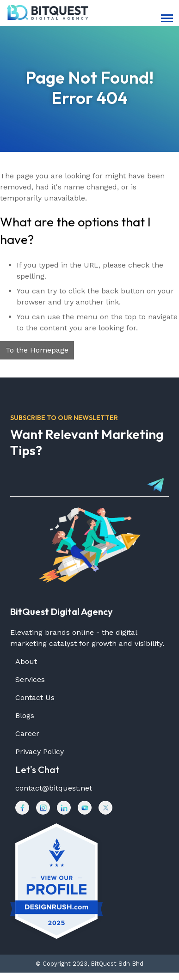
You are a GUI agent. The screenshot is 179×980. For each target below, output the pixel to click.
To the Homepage (37, 350)
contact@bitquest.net (54, 788)
